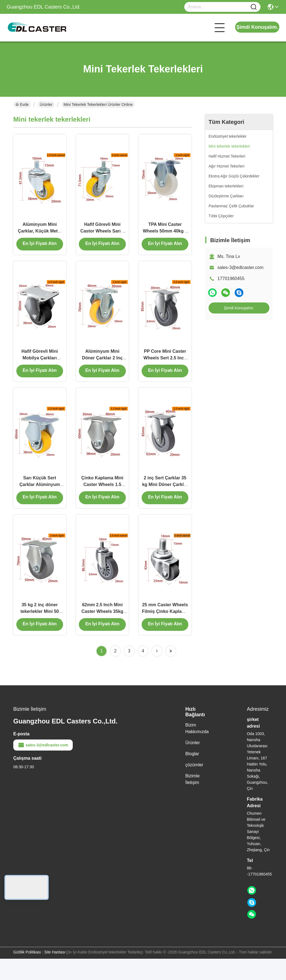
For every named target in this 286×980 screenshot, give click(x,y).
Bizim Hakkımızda (197, 750)
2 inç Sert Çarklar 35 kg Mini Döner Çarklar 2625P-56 (165, 500)
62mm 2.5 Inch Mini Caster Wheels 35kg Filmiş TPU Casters (102, 632)
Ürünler (46, 104)
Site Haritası (55, 973)
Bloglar (192, 775)
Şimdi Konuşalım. (257, 27)
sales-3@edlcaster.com (240, 267)
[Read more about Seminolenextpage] (157, 672)
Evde (22, 104)
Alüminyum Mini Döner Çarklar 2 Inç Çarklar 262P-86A (102, 368)
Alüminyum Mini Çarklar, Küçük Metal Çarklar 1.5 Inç (40, 235)
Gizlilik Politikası (27, 973)
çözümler (194, 786)
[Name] (254, 7)
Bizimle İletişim (193, 800)
